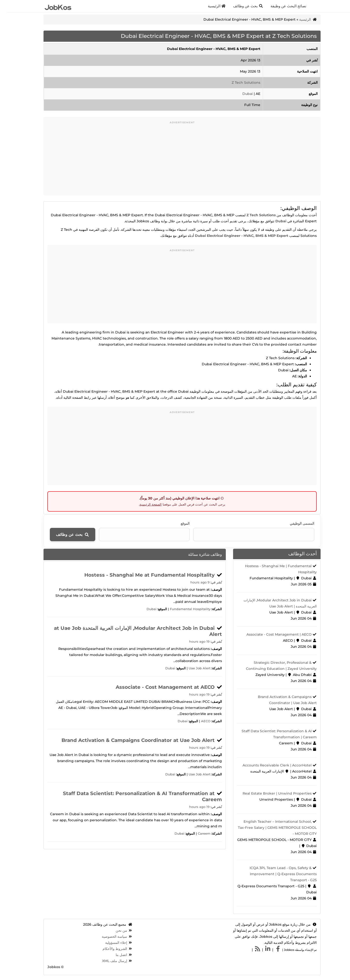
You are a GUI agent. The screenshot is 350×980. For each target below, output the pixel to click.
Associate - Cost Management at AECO (158, 687)
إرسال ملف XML (108, 961)
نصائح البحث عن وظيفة (282, 6)
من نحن (114, 930)
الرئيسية (210, 6)
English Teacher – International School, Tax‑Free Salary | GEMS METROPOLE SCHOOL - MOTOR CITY (270, 828)
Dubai (241, 94)
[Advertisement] (175, 161)
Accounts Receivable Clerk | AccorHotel (270, 765)
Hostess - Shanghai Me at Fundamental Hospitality (142, 575)
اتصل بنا (114, 955)
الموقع (178, 523)
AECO (199, 721)
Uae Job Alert (192, 668)
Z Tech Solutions (239, 83)
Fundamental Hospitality (183, 609)
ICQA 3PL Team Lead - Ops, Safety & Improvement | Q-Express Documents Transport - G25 (276, 874)
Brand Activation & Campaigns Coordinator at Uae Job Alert (131, 740)
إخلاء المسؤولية (109, 943)
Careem (197, 834)
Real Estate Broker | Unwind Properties (270, 793)
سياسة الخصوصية (107, 937)
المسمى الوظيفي (295, 523)
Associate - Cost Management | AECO (272, 634)
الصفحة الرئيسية (144, 504)
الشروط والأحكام (108, 949)
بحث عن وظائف (241, 6)
